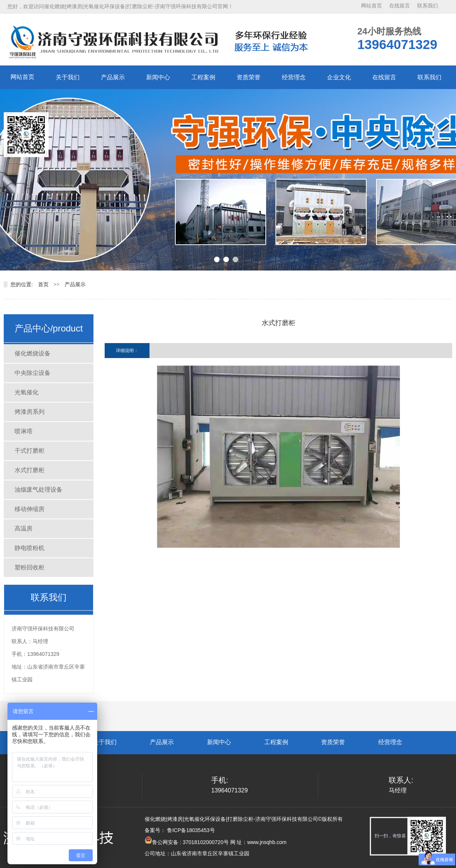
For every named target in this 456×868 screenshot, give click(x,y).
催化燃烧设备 (33, 353)
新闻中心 (158, 77)
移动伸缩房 (30, 509)
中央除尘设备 (33, 373)
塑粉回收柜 (30, 567)
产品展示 (113, 77)
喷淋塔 (24, 431)
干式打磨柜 (30, 451)
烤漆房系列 (30, 412)
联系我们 (428, 6)
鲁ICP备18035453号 (190, 830)
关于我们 (68, 77)
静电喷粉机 (30, 548)
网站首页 (372, 6)
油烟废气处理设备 (38, 490)
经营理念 (294, 77)
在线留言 (400, 6)
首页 (43, 285)
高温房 (24, 528)
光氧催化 (27, 392)
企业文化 (339, 77)
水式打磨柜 (30, 470)
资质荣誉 (249, 77)
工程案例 (203, 77)
